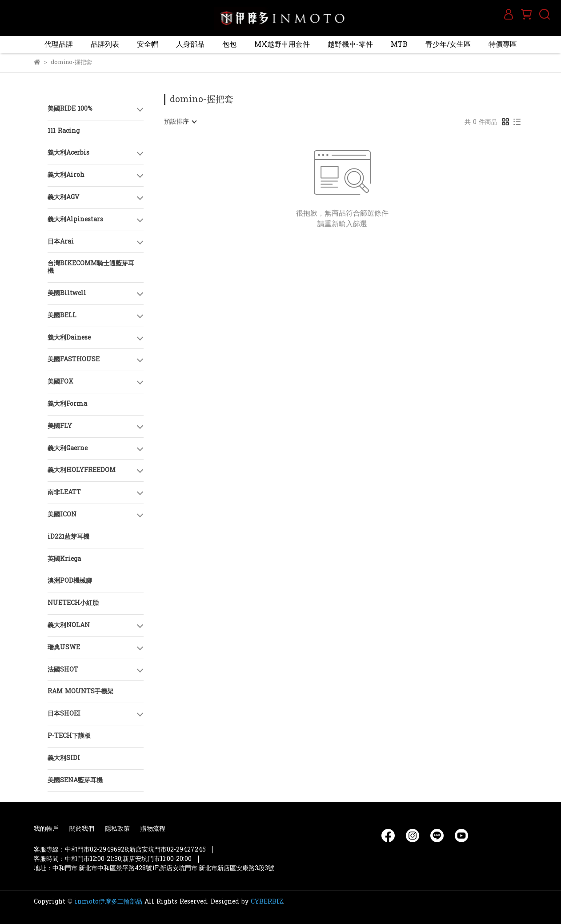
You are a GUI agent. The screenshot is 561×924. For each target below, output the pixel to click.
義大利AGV (63, 197)
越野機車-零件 (350, 44)
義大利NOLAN (69, 625)
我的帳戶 (46, 829)
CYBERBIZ (267, 902)
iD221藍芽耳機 (68, 537)
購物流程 (153, 829)
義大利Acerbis (68, 153)
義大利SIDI (64, 758)
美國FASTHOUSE (74, 359)
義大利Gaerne (68, 448)
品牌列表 (105, 44)
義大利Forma (67, 404)
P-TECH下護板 (69, 736)
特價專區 (503, 44)
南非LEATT (64, 492)
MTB (399, 44)
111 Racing (64, 131)
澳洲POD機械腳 (70, 581)
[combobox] (180, 122)
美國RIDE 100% (70, 109)
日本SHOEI (64, 714)
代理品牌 (59, 44)
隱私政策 (117, 829)
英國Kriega (64, 559)
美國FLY (60, 426)
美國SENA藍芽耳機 (75, 780)
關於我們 (82, 829)
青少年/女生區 (448, 44)
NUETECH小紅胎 (73, 603)
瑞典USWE (64, 647)
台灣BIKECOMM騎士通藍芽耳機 (91, 267)
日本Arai (61, 242)
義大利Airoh (66, 175)
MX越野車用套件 (282, 44)
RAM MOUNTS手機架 (80, 691)
